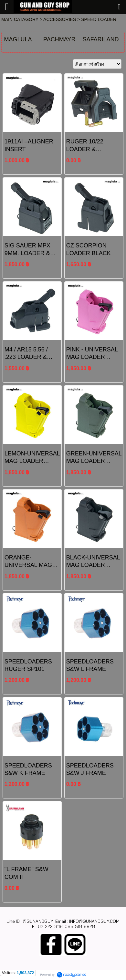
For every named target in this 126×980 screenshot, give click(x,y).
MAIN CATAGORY (20, 19)
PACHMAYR (59, 39)
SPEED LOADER (99, 19)
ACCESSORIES (60, 19)
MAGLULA (18, 39)
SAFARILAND (101, 39)
